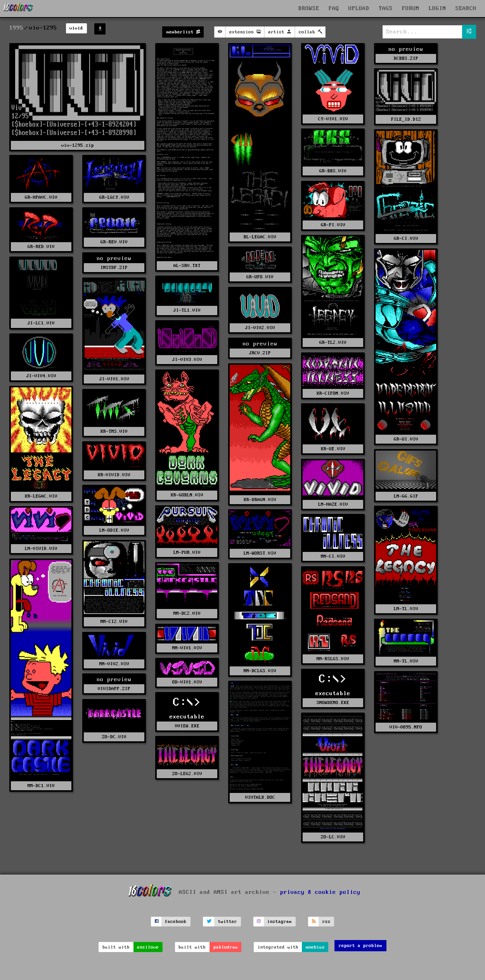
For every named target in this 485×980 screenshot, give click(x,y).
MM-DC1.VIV (41, 786)
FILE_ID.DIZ (406, 119)
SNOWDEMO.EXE (333, 703)
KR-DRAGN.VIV (260, 500)
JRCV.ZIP (260, 353)
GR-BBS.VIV (333, 171)
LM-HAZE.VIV (333, 504)
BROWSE (309, 9)
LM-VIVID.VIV (41, 549)
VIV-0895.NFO (406, 727)
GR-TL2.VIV (333, 343)
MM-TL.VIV (406, 661)
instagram (280, 922)
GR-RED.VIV (41, 247)
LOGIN (437, 9)
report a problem (360, 946)
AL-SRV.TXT (187, 266)
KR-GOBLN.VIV (187, 495)
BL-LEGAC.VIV (260, 237)
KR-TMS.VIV (114, 431)
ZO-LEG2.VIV (187, 774)
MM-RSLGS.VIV (333, 659)
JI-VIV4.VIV (41, 376)
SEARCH (466, 9)
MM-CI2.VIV (114, 622)
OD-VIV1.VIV (187, 682)
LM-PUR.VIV (187, 552)
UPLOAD (359, 9)
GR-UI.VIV (406, 439)
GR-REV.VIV (114, 242)
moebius (315, 947)
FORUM (411, 9)
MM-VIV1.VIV (187, 648)
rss (327, 922)
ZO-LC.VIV (333, 837)
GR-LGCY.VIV (114, 197)
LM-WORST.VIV (260, 553)
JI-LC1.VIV (41, 323)
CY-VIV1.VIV (333, 119)
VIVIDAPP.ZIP (114, 689)
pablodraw (226, 947)
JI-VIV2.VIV (260, 328)
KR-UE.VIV (333, 449)
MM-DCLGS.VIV (260, 671)
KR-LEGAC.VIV (41, 496)
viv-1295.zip (78, 145)
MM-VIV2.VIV (114, 664)
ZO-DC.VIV (114, 737)
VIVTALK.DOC (260, 797)
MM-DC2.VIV (187, 613)
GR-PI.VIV (333, 225)
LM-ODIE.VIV (114, 530)
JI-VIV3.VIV (187, 360)
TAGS (386, 9)
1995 (16, 28)
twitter (228, 922)
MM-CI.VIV (333, 556)
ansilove (148, 947)
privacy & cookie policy (320, 892)
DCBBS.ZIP (406, 58)
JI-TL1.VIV (187, 310)
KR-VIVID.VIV (114, 475)
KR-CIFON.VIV (333, 393)
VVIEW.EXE (187, 726)
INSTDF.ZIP (114, 268)
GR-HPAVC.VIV (41, 197)
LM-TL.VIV (406, 609)
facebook (176, 922)
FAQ (334, 9)
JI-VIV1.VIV (114, 379)
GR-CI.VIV (406, 238)
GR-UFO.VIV (260, 277)
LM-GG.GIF (406, 496)
